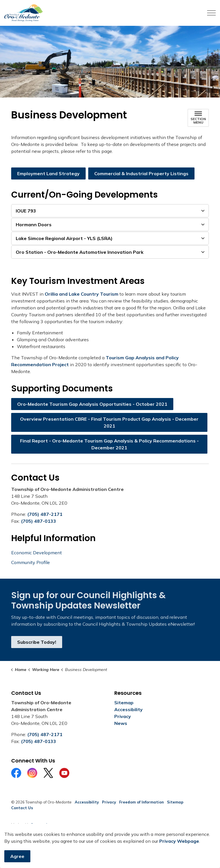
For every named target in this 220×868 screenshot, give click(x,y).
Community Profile (31, 562)
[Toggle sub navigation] (198, 118)
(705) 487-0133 (39, 521)
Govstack (39, 825)
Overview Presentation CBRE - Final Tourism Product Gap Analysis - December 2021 (109, 422)
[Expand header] (211, 13)
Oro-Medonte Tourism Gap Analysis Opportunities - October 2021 (92, 404)
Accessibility (128, 709)
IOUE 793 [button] (26, 211)
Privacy (123, 716)
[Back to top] (110, 849)
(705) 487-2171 (45, 514)
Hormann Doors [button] (34, 225)
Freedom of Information (142, 802)
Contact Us (22, 808)
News (121, 723)
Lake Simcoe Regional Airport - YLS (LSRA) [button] (64, 238)
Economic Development (37, 553)
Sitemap (124, 703)
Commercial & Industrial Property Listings (141, 173)
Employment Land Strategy (48, 173)
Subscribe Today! (37, 642)
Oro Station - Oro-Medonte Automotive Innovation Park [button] (80, 252)
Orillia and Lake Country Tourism (81, 294)
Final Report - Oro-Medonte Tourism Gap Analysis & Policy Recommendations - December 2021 (109, 444)
